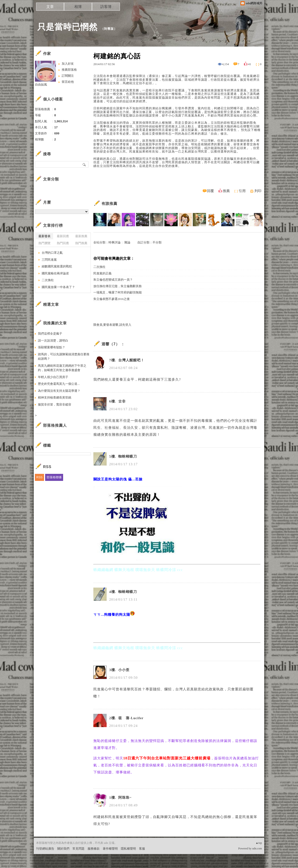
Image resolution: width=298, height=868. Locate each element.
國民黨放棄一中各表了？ (58, 287)
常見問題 (78, 849)
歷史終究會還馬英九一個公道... (59, 384)
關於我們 (63, 849)
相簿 (78, 7)
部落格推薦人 (55, 425)
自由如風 (41, 85)
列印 (258, 191)
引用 (242, 191)
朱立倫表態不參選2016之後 (112, 299)
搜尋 (84, 164)
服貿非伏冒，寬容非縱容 (55, 404)
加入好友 (68, 64)
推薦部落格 (69, 70)
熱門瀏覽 (44, 243)
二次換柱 (99, 267)
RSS (39, 477)
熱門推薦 (81, 243)
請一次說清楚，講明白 (53, 341)
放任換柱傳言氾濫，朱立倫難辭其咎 (118, 286)
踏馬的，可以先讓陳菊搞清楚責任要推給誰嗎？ (64, 357)
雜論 (127, 242)
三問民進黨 (49, 260)
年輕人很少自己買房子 (53, 377)
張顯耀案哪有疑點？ (52, 347)
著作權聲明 (110, 849)
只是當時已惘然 (67, 27)
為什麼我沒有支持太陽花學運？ (59, 391)
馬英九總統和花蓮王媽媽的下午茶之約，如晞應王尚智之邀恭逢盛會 (62, 368)
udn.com (257, 848)
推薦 (226, 191)
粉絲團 (41, 864)
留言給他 (68, 82)
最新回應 (63, 236)
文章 (50, 7)
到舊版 (109, 29)
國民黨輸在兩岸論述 (55, 273)
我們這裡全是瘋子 (50, 334)
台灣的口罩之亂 (52, 253)
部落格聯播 (54, 477)
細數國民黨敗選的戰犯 (57, 266)
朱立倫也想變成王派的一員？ (113, 280)
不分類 (157, 242)
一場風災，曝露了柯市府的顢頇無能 (118, 292)
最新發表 (44, 236)
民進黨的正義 (102, 273)
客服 (142, 849)
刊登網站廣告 (45, 849)
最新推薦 (81, 236)
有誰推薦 (109, 204)
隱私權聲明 (128, 849)
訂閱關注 (68, 76)
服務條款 (94, 849)
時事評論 (115, 242)
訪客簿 (106, 7)
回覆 (210, 191)
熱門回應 (63, 243)
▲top (259, 843)
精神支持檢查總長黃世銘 (55, 397)
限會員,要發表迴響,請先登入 (112, 325)
